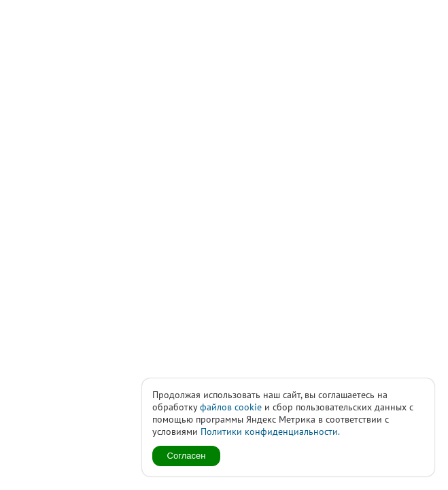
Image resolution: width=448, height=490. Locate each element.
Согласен (187, 456)
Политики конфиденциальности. (270, 431)
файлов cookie (231, 407)
